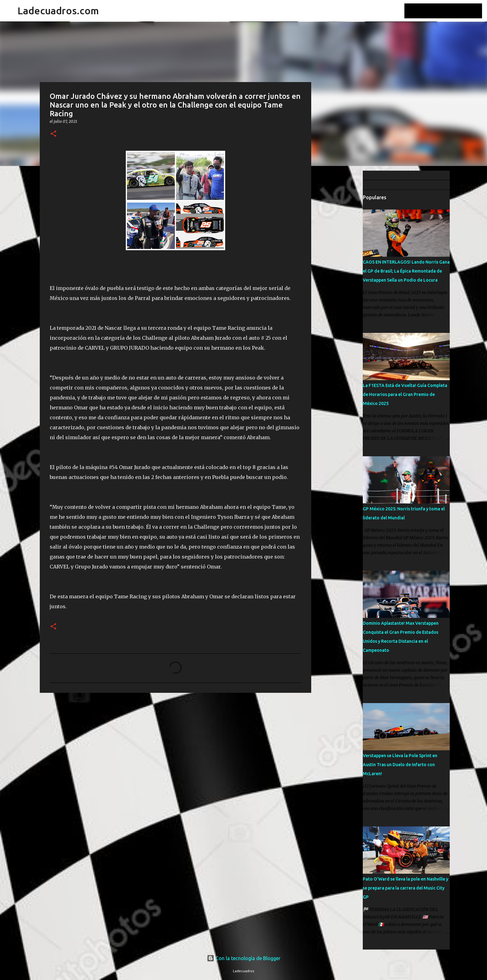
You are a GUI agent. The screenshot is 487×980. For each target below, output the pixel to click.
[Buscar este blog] (449, 11)
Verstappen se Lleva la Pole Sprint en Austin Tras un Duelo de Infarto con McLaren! (400, 765)
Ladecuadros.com (58, 11)
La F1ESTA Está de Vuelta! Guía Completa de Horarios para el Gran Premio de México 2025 (405, 394)
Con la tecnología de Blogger (244, 958)
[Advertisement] (343, 269)
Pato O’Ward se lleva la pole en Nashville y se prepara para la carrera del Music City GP (405, 888)
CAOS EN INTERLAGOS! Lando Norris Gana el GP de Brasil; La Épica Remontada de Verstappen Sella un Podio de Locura (406, 271)
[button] (53, 134)
